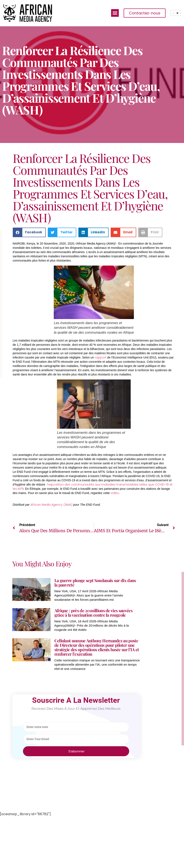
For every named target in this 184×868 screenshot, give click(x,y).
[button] (115, 13)
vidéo (115, 493)
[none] (176, 13)
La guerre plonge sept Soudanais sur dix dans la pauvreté (95, 582)
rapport (101, 357)
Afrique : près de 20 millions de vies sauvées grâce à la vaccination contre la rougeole (93, 613)
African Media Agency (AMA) (51, 505)
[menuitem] (176, 13)
